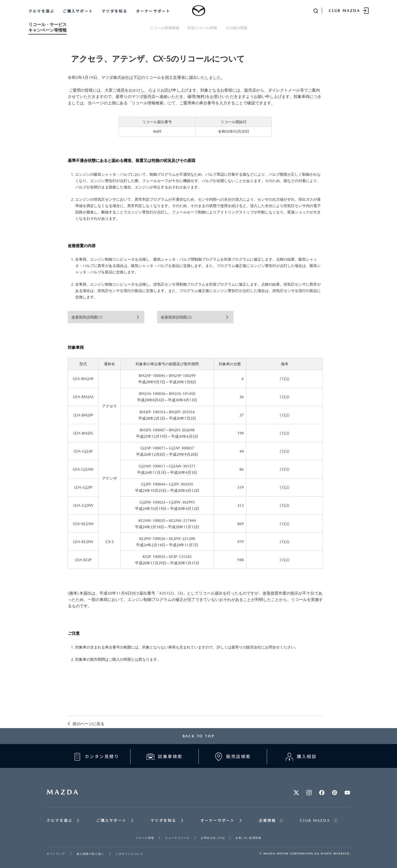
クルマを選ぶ (41, 11)
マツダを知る (114, 11)
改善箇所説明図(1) (87, 317)
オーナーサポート (153, 11)
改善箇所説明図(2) (176, 317)
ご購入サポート (78, 11)
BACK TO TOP (199, 736)
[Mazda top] (198, 11)
